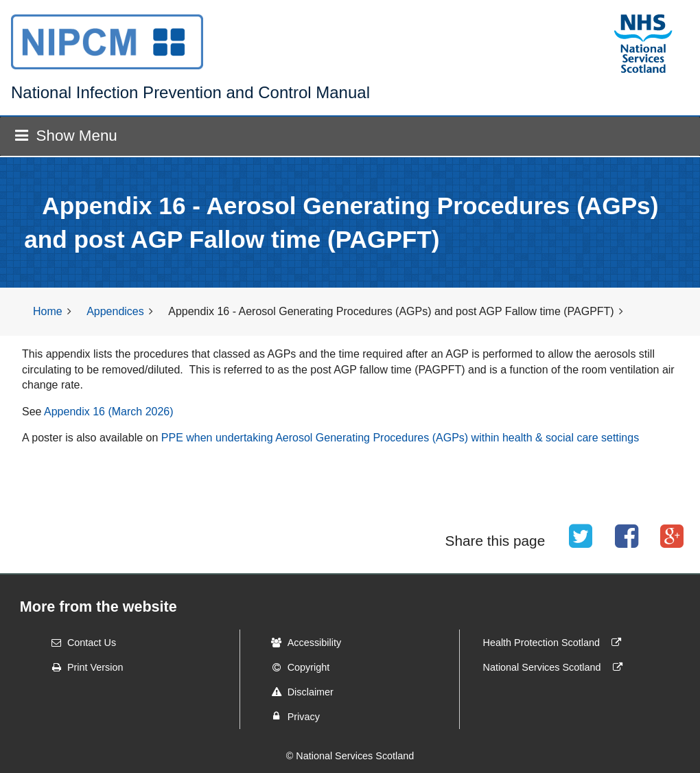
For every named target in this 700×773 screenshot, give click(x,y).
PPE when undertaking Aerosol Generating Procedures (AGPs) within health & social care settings (400, 438)
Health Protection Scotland (555, 643)
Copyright (296, 667)
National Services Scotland (556, 667)
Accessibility (302, 643)
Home (48, 311)
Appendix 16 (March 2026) (109, 412)
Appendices (115, 311)
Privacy (291, 716)
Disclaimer (298, 692)
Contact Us (79, 643)
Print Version (83, 667)
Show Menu (66, 136)
